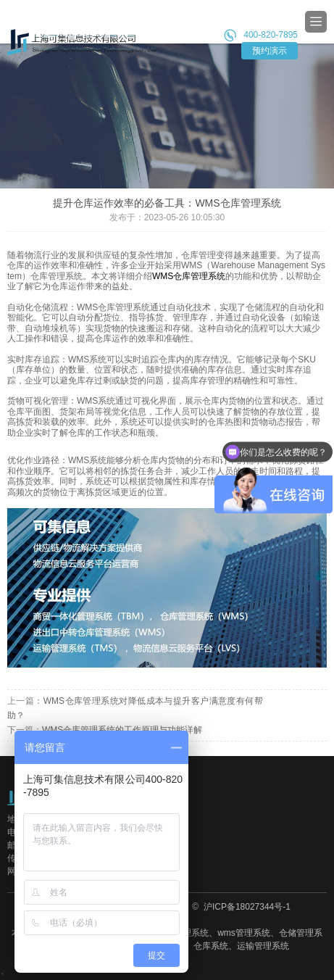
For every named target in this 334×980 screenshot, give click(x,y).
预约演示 (270, 51)
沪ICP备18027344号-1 (246, 907)
